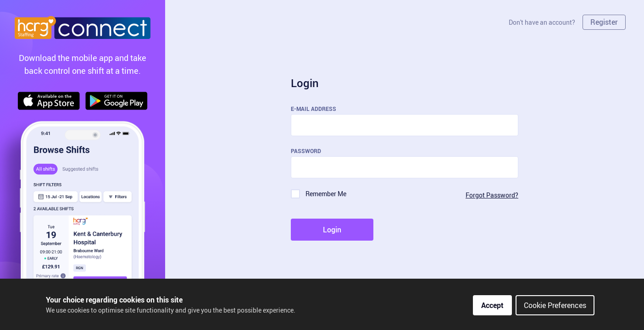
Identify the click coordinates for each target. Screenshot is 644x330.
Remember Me (326, 194)
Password (306, 151)
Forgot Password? (492, 195)
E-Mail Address (314, 109)
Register (604, 22)
